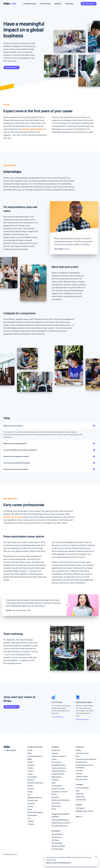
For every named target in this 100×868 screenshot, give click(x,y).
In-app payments (58, 774)
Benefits (58, 4)
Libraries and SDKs (58, 846)
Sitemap (79, 773)
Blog (77, 756)
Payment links (33, 800)
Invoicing (31, 789)
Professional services (60, 826)
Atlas (29, 753)
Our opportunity (30, 4)
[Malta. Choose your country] (10, 750)
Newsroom (80, 794)
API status (55, 840)
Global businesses (58, 771)
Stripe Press (80, 797)
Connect (31, 771)
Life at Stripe (45, 4)
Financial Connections (35, 783)
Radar (30, 809)
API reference (57, 837)
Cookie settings (82, 776)
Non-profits (56, 803)
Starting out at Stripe (13, 517)
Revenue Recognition (35, 812)
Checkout (31, 765)
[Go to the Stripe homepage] (6, 747)
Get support (80, 808)
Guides (78, 750)
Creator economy (58, 789)
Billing (30, 759)
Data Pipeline (32, 777)
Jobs (13, 4)
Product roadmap (82, 788)
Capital (30, 762)
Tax (29, 818)
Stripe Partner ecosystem (61, 823)
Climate (30, 768)
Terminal (31, 821)
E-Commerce (56, 762)
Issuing (30, 792)
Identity (30, 786)
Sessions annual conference (86, 759)
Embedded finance (59, 765)
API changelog (57, 843)
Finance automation (59, 768)
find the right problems (33, 129)
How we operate (83, 719)
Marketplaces (57, 777)
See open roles (89, 3)
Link (29, 795)
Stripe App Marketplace (60, 820)
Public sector (56, 806)
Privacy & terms (82, 762)
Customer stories (82, 753)
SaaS (54, 783)
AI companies (57, 786)
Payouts (31, 806)
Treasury (31, 824)
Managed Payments (35, 797)
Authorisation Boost (35, 756)
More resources (82, 779)
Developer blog (57, 849)
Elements (31, 780)
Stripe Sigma (32, 815)
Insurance (55, 797)
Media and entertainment (61, 800)
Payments (31, 803)
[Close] (96, 857)
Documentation (57, 834)
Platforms (55, 780)
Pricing (30, 750)
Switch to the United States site (59, 863)
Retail (54, 809)
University (70, 4)
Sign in (79, 816)
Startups (55, 753)
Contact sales (81, 800)
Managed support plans (84, 811)
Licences (79, 770)
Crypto (30, 774)
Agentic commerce (59, 756)
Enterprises (56, 750)
